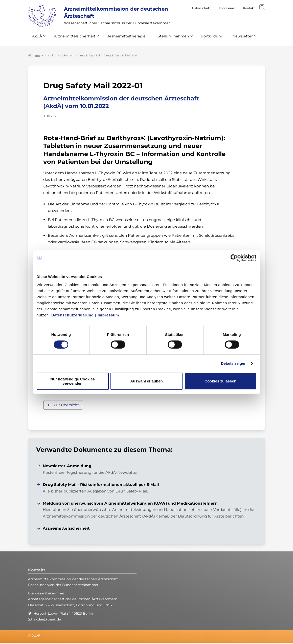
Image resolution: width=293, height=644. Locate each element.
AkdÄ (37, 42)
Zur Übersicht (66, 406)
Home (34, 57)
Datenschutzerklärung (73, 315)
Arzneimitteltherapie (122, 42)
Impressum (108, 315)
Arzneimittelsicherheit (73, 42)
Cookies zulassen (220, 381)
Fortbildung (204, 42)
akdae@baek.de (47, 620)
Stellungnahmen (167, 42)
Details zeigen (234, 363)
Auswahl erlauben (146, 381)
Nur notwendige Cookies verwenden (73, 381)
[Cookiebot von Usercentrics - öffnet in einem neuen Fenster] (234, 258)
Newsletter (232, 42)
